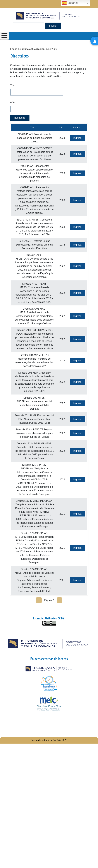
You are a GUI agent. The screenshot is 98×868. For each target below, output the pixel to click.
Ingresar (78, 138)
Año (12, 102)
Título (13, 85)
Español (70, 3)
